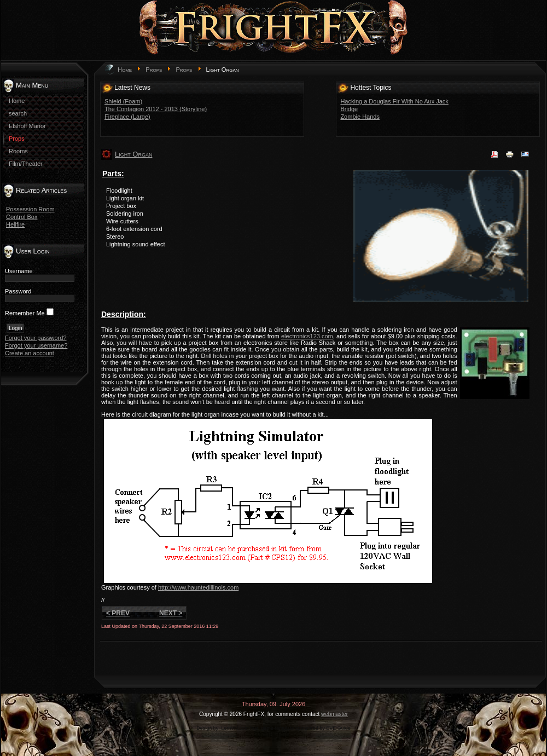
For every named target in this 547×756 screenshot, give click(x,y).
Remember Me (25, 313)
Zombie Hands (360, 117)
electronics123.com (307, 336)
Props (154, 70)
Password (18, 291)
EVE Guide (338, 728)
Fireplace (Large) (127, 117)
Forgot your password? (36, 338)
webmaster (334, 714)
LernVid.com (235, 728)
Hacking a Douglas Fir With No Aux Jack (394, 101)
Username (19, 271)
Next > (171, 613)
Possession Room (30, 209)
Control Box (22, 217)
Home (125, 70)
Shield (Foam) (123, 101)
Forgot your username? (36, 345)
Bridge (349, 109)
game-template (277, 728)
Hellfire (15, 224)
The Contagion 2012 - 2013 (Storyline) (156, 109)
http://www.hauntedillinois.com (198, 587)
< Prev (118, 613)
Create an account (30, 353)
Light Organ (133, 154)
